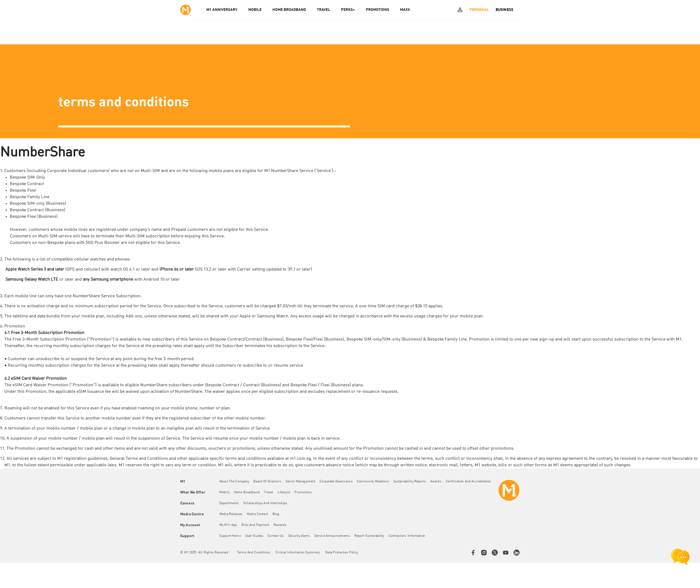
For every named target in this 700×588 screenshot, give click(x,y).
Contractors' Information (409, 536)
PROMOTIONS (379, 10)
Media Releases (233, 514)
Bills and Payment (257, 525)
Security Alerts (301, 536)
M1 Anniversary (224, 10)
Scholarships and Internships (267, 503)
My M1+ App (230, 525)
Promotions (305, 492)
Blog (278, 514)
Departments (231, 503)
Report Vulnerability (371, 536)
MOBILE (257, 10)
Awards (438, 482)
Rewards (282, 525)
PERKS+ (350, 10)
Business (504, 10)
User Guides (256, 536)
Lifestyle (286, 492)
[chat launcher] (680, 557)
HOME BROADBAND (291, 10)
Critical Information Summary (298, 553)
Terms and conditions (254, 553)
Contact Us (277, 536)
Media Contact (259, 514)
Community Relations (375, 482)
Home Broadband (249, 492)
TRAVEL (325, 10)
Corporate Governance (338, 482)
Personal (479, 10)
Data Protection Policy (342, 553)
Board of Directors (269, 482)
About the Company (236, 482)
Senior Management (302, 482)
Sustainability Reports (412, 482)
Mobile (226, 492)
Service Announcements (334, 536)
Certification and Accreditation (470, 482)
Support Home (232, 536)
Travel (271, 492)
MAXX (407, 10)
